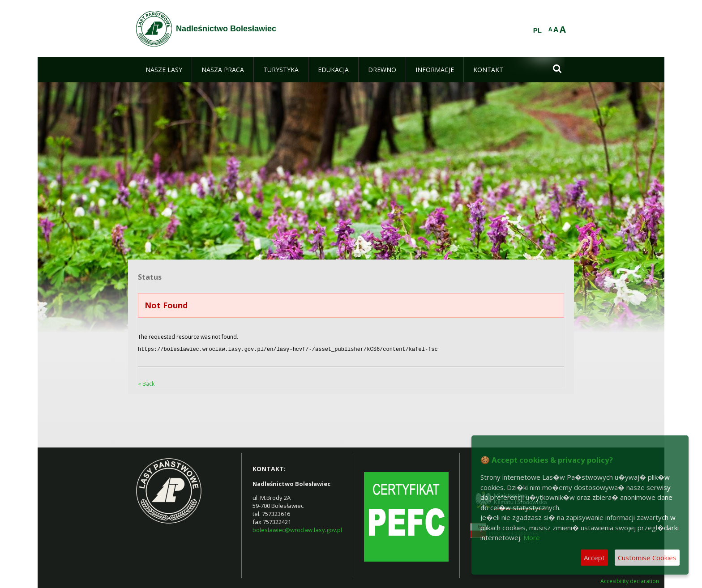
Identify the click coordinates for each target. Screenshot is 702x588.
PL (537, 30)
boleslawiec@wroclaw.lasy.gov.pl (297, 529)
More (532, 537)
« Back (146, 383)
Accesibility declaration (630, 580)
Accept (594, 558)
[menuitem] (164, 70)
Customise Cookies (647, 558)
